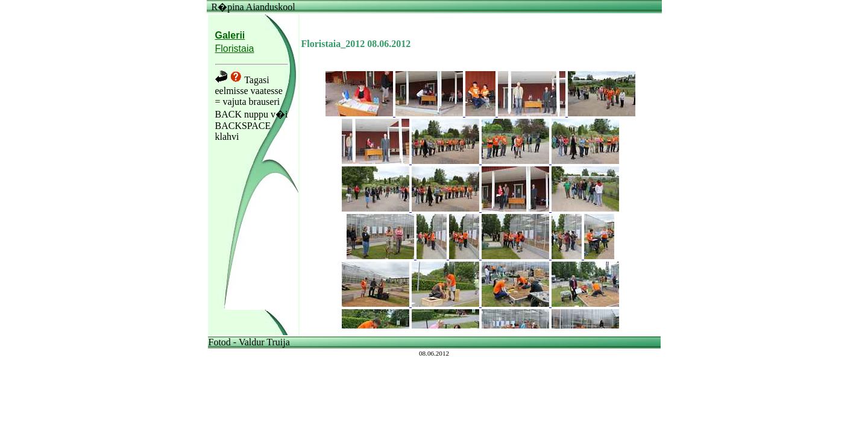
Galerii (230, 35)
